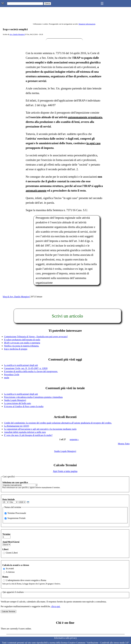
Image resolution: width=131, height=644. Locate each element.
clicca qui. (56, 606)
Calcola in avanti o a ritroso (16, 565)
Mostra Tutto (124, 444)
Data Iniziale (9, 499)
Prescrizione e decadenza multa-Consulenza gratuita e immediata (33, 397)
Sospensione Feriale (16, 518)
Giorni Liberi (12, 553)
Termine (6, 534)
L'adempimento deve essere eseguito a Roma (26, 580)
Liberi (5, 549)
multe (7, 378)
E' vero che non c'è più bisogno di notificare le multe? (28, 435)
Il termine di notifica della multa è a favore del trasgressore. (31, 371)
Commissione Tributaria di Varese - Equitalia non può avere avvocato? (36, 337)
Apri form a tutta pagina (65, 471)
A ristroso (10, 572)
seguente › (74, 439)
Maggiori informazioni (87, 24)
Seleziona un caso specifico (15, 482)
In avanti (10, 568)
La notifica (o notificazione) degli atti (21, 365)
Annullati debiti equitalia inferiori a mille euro (25, 432)
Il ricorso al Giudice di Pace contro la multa (24, 406)
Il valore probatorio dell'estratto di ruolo (22, 340)
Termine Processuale (17, 513)
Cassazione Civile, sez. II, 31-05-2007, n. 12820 (26, 368)
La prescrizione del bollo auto (17, 403)
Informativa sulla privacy (65, 638)
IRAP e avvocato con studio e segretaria (22, 343)
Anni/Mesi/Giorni (11, 542)
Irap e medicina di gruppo (16, 349)
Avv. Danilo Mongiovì (17, 34)
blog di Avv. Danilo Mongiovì (16, 297)
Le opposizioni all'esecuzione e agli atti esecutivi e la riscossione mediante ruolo (40, 429)
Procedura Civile (12, 374)
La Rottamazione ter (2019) (17, 426)
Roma (5, 577)
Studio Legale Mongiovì (15, 400)
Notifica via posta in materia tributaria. (22, 346)
